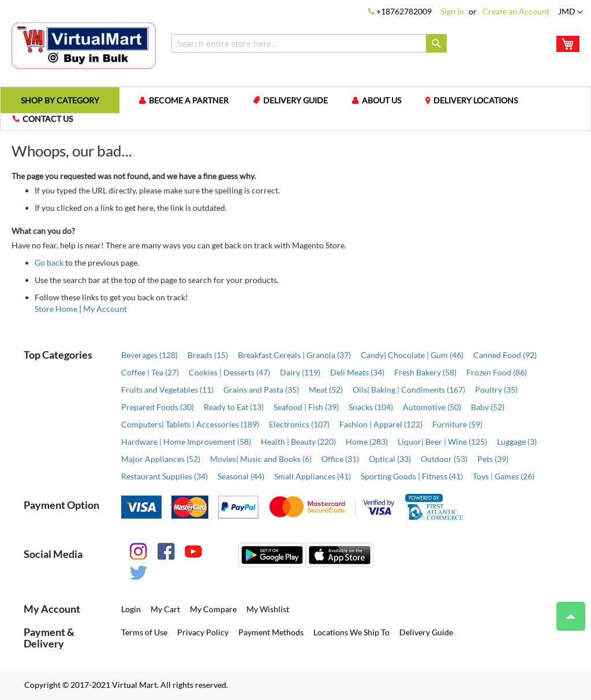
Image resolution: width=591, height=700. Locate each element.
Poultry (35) (496, 390)
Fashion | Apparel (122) (381, 424)
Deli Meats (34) (357, 372)
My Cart (165, 609)
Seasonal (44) (241, 476)
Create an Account (516, 11)
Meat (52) (326, 390)
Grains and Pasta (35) (261, 390)
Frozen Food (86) (497, 372)
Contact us (48, 119)
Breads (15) (208, 355)
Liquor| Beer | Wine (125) (442, 442)
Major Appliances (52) (161, 459)
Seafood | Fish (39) (306, 407)
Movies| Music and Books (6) (261, 459)
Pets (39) (493, 459)
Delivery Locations (476, 100)
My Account (105, 309)
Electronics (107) (299, 424)
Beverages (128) (149, 355)
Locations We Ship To (351, 632)
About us (381, 100)
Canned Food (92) (505, 355)
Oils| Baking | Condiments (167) (409, 390)
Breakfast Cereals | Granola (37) (294, 355)
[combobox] (309, 43)
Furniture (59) (457, 424)
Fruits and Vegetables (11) (167, 390)
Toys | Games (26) (504, 476)
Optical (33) (390, 459)
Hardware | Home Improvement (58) (186, 442)
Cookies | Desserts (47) (229, 372)
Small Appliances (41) (313, 476)
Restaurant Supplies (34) (164, 476)
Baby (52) (488, 407)
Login (131, 609)
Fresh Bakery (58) (425, 372)
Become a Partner (189, 100)
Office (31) (340, 459)
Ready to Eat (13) (234, 407)
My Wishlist (268, 609)
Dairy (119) (300, 372)
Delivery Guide (295, 100)
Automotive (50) (432, 407)
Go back (49, 262)
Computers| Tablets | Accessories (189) (190, 424)
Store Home (56, 309)
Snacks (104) (371, 407)
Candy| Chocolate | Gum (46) (412, 355)
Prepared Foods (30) (158, 407)
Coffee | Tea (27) (150, 372)
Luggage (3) (517, 442)
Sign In (452, 11)
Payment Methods (271, 632)
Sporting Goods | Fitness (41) (412, 476)
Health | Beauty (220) (298, 442)
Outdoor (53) (444, 459)
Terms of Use (144, 632)
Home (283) (367, 442)
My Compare (213, 609)
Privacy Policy (203, 632)
